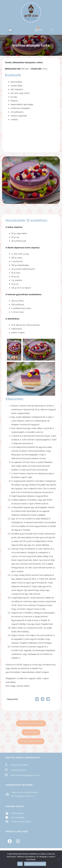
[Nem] (59, 859)
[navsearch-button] (52, 30)
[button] (10, 30)
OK (20, 864)
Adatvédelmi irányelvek (35, 864)
